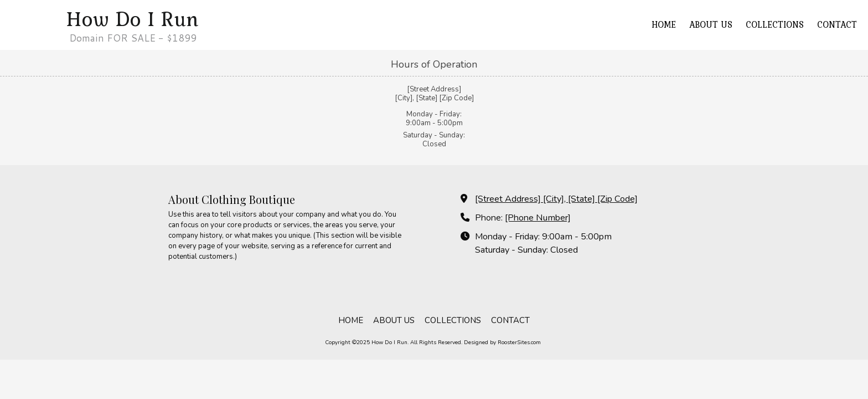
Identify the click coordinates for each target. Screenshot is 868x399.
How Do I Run (133, 19)
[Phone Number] (538, 218)
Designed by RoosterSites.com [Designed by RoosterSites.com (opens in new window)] (502, 342)
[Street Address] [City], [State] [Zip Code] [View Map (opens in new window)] (556, 199)
